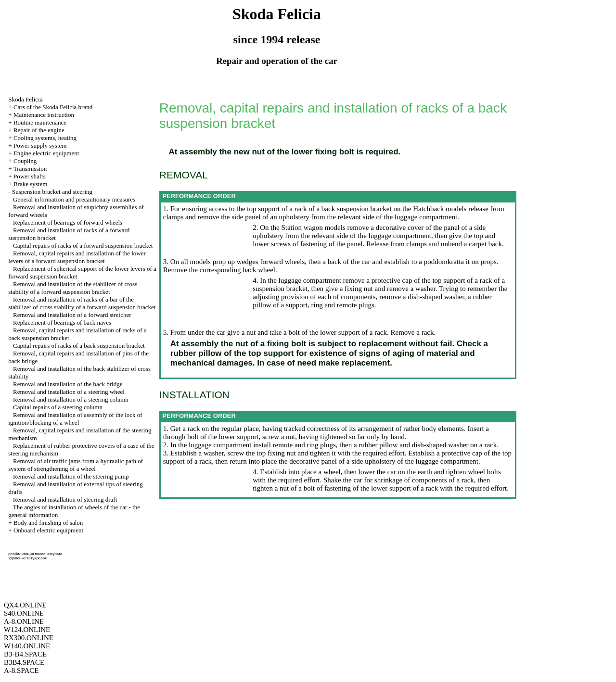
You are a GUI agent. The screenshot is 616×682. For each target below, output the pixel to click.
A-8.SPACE (21, 670)
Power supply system (40, 145)
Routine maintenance (40, 122)
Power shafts (30, 176)
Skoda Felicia (25, 99)
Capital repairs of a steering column (58, 407)
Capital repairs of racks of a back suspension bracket (79, 346)
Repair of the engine (39, 130)
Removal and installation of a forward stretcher (72, 315)
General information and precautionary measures (74, 199)
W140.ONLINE (27, 646)
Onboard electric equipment (48, 530)
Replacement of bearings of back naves (62, 322)
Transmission (30, 169)
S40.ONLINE (24, 613)
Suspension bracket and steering (52, 192)
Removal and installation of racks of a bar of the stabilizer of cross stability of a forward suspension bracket (82, 303)
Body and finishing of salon (48, 523)
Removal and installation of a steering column (71, 399)
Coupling (25, 161)
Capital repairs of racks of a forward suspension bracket (83, 246)
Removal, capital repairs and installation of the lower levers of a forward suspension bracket (77, 257)
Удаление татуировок (27, 558)
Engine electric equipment (46, 153)
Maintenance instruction (44, 115)
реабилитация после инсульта (35, 554)
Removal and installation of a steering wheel (69, 392)
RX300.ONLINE (29, 638)
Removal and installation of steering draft (65, 499)
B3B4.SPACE (24, 662)
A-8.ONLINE (24, 621)
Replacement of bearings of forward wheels (68, 222)
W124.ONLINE (27, 630)
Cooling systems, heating (45, 138)
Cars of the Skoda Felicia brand (53, 107)
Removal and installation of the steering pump (71, 476)
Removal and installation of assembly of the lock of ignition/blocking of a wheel (75, 419)
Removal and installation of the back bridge (68, 384)
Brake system (30, 184)
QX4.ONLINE (25, 605)
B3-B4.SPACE (25, 654)
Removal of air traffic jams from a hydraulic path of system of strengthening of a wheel (76, 465)
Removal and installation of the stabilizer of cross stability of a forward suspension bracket (73, 288)
